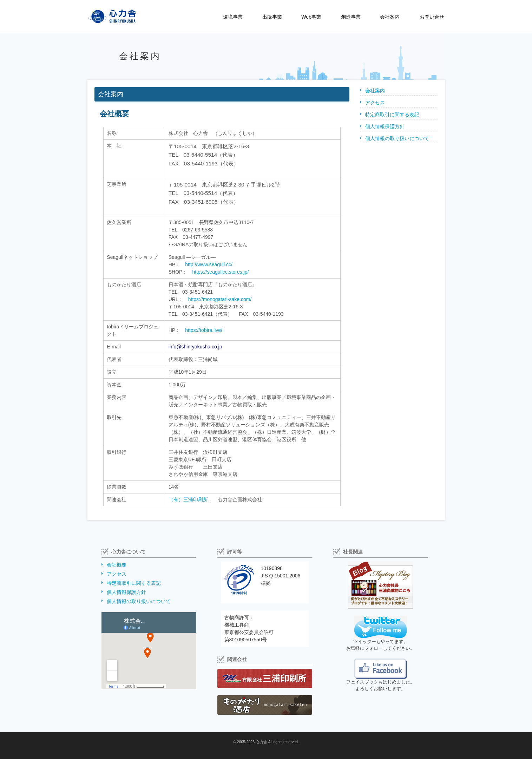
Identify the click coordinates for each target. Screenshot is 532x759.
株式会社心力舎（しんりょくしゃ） (105, 16)
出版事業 (272, 17)
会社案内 (390, 17)
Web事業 (311, 17)
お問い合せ (432, 17)
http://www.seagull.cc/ (209, 264)
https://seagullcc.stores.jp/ (220, 272)
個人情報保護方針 (385, 126)
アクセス (375, 103)
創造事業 (351, 17)
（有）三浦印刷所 (188, 499)
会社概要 (117, 565)
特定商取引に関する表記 (392, 114)
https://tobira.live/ (204, 330)
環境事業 (233, 17)
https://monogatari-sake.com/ (220, 299)
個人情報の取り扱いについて (397, 138)
